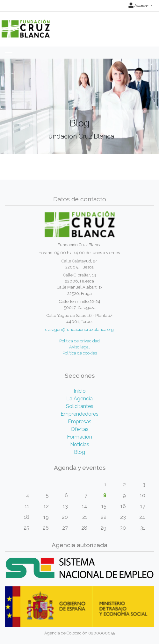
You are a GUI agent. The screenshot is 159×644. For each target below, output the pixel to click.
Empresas (80, 422)
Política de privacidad (79, 341)
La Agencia (79, 399)
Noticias (80, 444)
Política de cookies (80, 353)
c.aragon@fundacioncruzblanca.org (79, 329)
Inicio (80, 391)
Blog (79, 452)
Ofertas (80, 429)
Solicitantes (80, 406)
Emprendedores (79, 414)
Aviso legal (79, 347)
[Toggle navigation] (9, 53)
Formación (79, 437)
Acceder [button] (139, 5)
